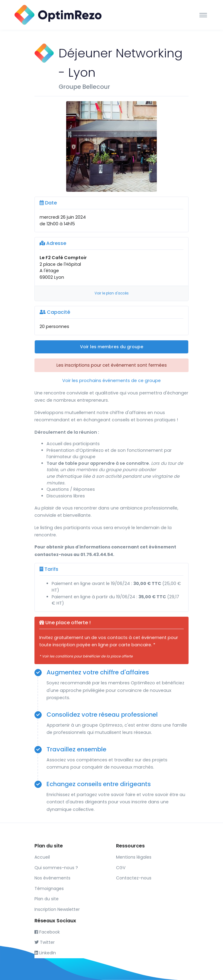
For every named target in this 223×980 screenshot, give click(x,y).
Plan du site (47, 899)
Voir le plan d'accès (112, 293)
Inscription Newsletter (57, 909)
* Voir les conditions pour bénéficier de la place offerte (86, 656)
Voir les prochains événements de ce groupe (111, 381)
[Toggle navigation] (203, 15)
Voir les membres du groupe (112, 347)
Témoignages (49, 888)
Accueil (42, 857)
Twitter (45, 942)
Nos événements (52, 878)
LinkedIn (45, 953)
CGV (121, 868)
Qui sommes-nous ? (56, 868)
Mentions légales (134, 857)
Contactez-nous (134, 878)
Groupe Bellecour (84, 87)
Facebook (47, 932)
